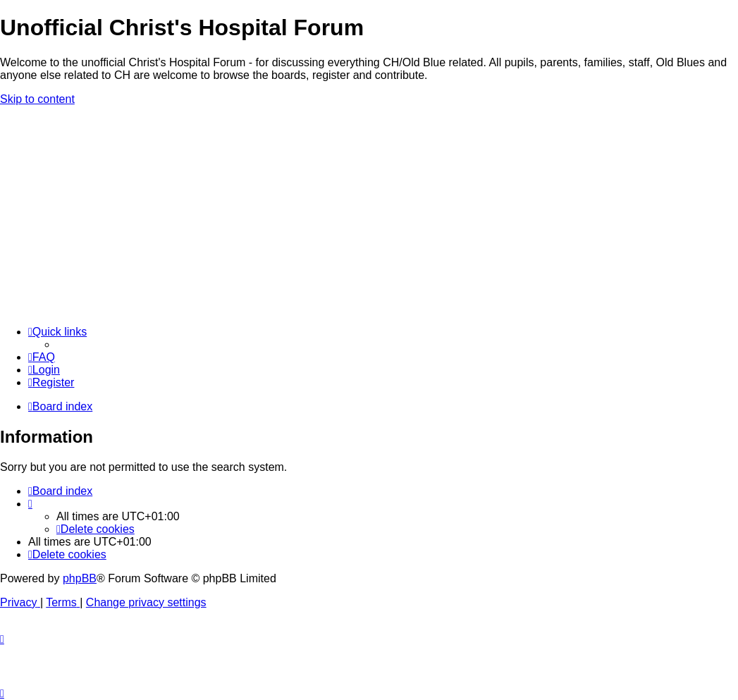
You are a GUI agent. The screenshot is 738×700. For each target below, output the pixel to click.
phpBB (80, 578)
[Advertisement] (369, 216)
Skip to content (37, 99)
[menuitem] (42, 357)
